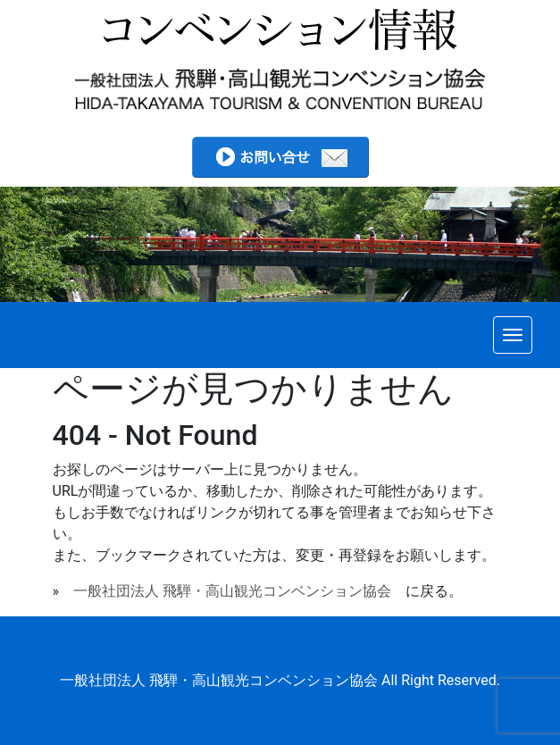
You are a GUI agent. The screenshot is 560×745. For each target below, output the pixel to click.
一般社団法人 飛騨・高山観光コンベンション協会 (232, 591)
